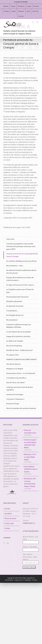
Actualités (8, 514)
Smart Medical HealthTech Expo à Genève (31, 469)
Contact (7, 528)
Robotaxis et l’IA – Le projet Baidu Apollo (30, 457)
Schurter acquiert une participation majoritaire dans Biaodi (30, 444)
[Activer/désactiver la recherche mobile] (33, 22)
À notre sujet (9, 523)
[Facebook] (4, 543)
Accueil (7, 509)
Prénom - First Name (30, 547)
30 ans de (30, 432)
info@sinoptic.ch (29, 523)
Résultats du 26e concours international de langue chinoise (30, 482)
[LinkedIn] (8, 543)
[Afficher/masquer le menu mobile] (37, 22)
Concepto (34, 580)
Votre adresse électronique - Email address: (30, 557)
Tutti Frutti (10, 239)
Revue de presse (11, 518)
